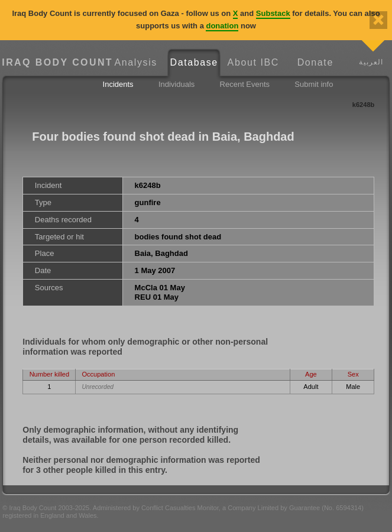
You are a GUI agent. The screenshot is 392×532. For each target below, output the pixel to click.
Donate (315, 62)
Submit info (314, 84)
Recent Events (245, 84)
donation (222, 26)
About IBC (253, 62)
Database (194, 62)
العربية (371, 62)
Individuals (176, 84)
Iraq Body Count (54, 62)
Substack (273, 13)
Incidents (118, 84)
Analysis (136, 62)
